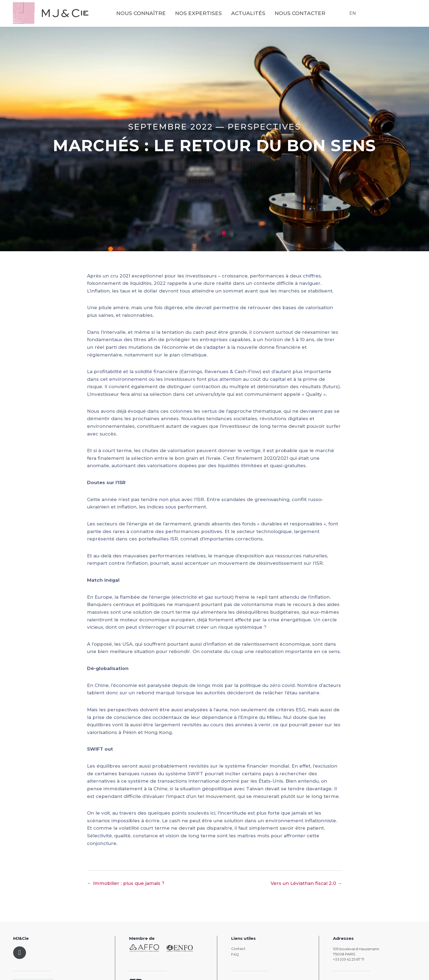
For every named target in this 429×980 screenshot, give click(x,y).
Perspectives (264, 127)
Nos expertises (200, 14)
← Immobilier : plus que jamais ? (126, 883)
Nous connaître (142, 14)
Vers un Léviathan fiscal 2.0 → (306, 883)
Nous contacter (301, 14)
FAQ (235, 954)
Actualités (249, 14)
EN (352, 14)
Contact (238, 949)
